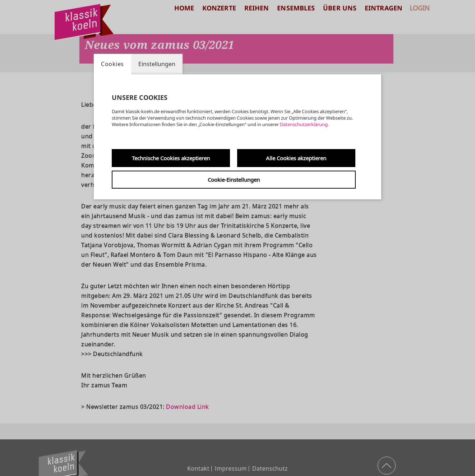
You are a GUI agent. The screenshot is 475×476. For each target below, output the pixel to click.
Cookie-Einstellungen (234, 180)
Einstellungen (157, 64)
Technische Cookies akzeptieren (171, 158)
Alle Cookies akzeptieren (296, 158)
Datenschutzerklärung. (304, 124)
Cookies (112, 64)
